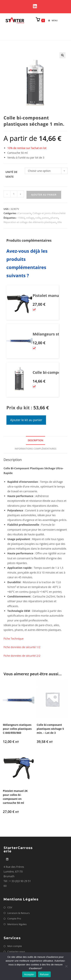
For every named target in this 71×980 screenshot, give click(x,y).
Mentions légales (17, 924)
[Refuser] (66, 966)
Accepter (29, 974)
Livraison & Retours (19, 913)
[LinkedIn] (35, 6)
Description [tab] (36, 440)
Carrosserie (25, 213)
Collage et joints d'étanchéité (49, 213)
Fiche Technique (14, 639)
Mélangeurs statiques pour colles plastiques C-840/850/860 (17, 729)
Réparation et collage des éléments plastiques (30, 222)
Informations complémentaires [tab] (35, 449)
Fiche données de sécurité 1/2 (22, 647)
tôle (60, 222)
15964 (21, 218)
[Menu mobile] (52, 21)
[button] (62, 55)
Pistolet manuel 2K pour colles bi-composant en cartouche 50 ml (15, 797)
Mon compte (15, 946)
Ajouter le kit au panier (26, 420)
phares (54, 218)
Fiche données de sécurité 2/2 (22, 656)
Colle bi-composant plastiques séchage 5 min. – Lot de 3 (50, 729)
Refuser (44, 974)
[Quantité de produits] (14, 194)
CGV (10, 907)
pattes (45, 218)
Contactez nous (16, 952)
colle (38, 218)
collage (30, 218)
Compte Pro (14, 918)
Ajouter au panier (44, 195)
